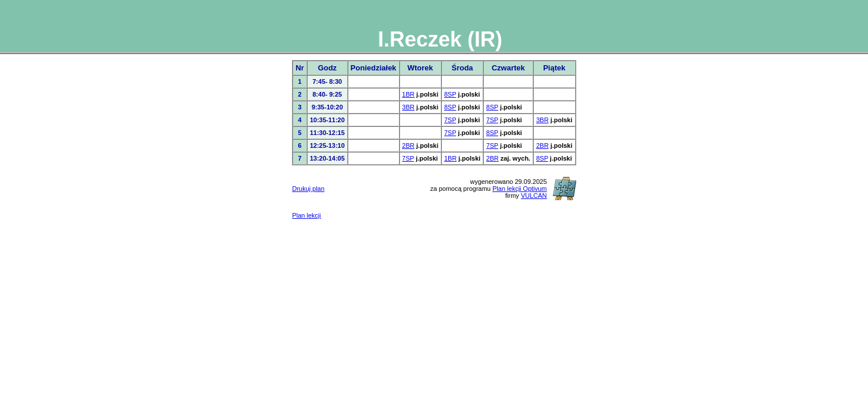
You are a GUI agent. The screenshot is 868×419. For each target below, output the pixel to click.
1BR (408, 94)
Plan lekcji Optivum (520, 189)
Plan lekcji (306, 215)
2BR (408, 145)
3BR (408, 107)
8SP (450, 94)
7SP (450, 120)
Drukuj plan (308, 189)
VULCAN (534, 196)
